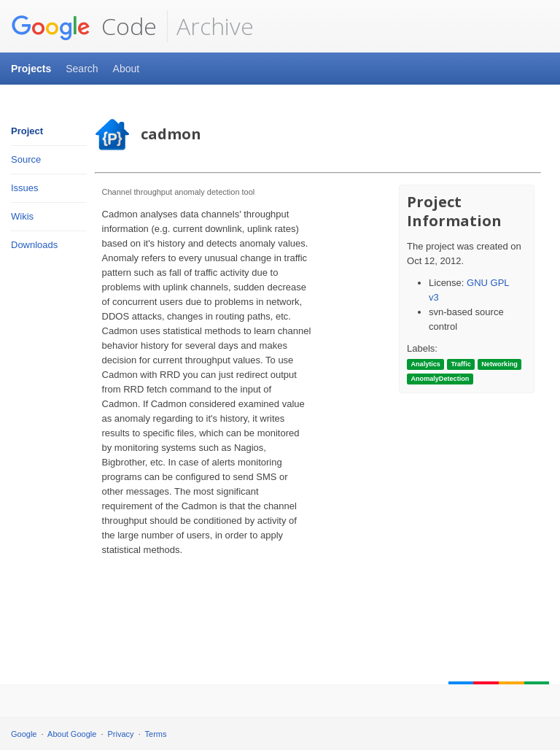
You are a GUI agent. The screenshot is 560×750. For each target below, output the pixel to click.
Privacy (121, 734)
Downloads (34, 245)
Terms (156, 734)
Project (27, 131)
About (127, 69)
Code (84, 26)
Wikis (22, 216)
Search (82, 69)
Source (26, 159)
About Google (72, 734)
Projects (31, 69)
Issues (25, 188)
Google (24, 734)
